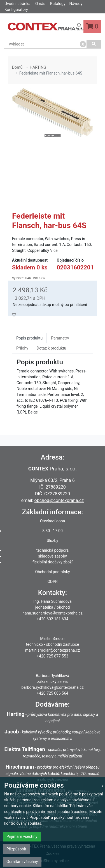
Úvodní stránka (17, 4)
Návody (76, 4)
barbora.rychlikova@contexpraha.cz (52, 687)
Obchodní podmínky (52, 572)
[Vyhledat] (94, 44)
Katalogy (58, 4)
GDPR (52, 582)
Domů (17, 67)
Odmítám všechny (22, 862)
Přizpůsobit (16, 849)
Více (54, 250)
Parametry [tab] (60, 338)
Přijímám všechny (22, 836)
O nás (40, 4)
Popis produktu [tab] (29, 338)
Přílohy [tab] (22, 348)
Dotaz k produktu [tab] (52, 348)
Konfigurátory (16, 9)
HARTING (38, 67)
